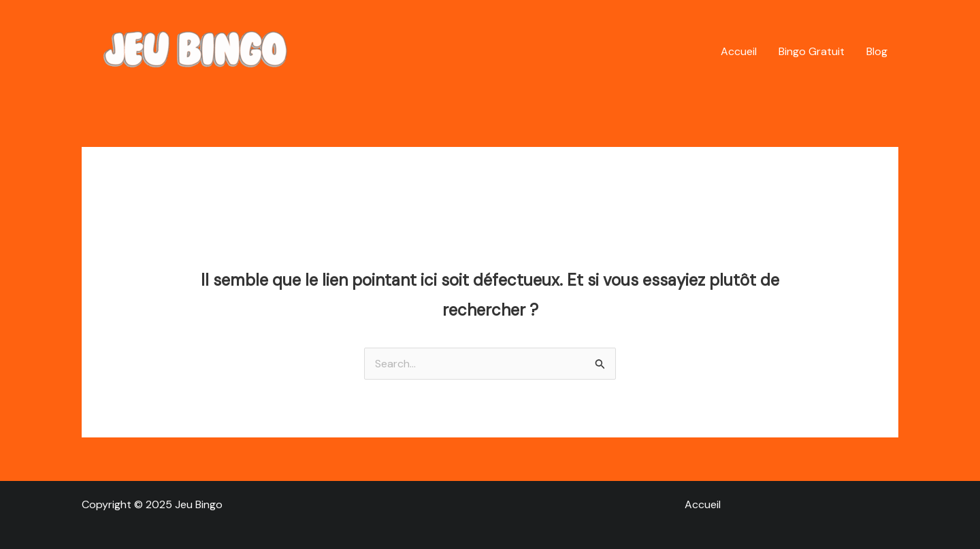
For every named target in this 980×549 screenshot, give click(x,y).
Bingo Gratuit (812, 51)
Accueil (739, 51)
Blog (877, 51)
